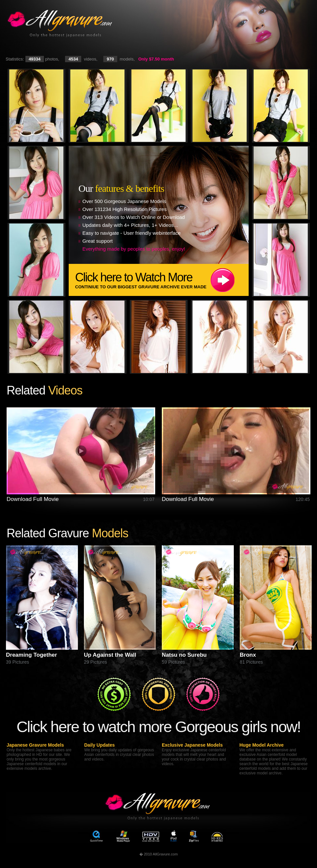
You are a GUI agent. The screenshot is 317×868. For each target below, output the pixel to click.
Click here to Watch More (162, 280)
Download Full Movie (33, 499)
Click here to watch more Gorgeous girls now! (158, 727)
